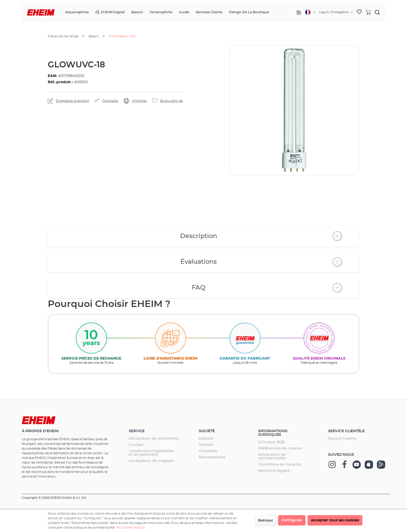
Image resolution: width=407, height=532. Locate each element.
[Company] (299, 12)
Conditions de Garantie (280, 465)
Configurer (292, 520)
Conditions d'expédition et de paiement (151, 453)
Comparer (110, 101)
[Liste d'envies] (359, 12)
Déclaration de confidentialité (272, 457)
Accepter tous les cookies (335, 520)
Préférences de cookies (280, 449)
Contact (136, 445)
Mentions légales (274, 471)
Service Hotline (342, 439)
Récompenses (212, 457)
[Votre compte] (336, 12)
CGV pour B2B (271, 442)
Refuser (266, 521)
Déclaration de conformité (154, 439)
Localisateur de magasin (151, 461)
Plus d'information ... (132, 528)
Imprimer (139, 101)
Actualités (208, 451)
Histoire (206, 439)
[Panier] (368, 12)
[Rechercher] (377, 12)
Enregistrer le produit (72, 101)
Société (207, 431)
